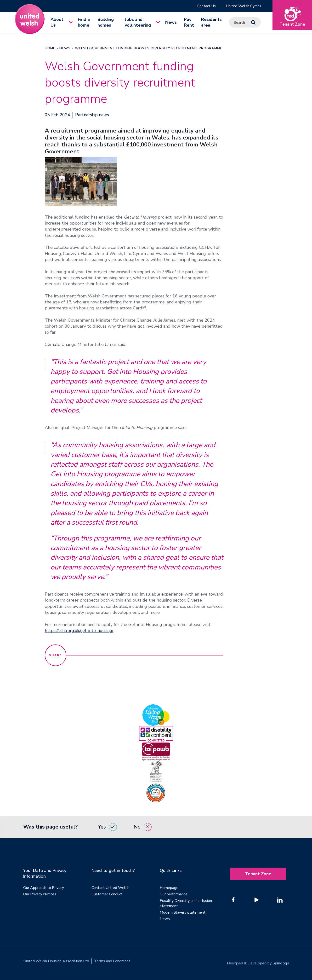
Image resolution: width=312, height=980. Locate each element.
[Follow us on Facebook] (233, 900)
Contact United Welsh (110, 888)
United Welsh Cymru (243, 6)
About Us (57, 23)
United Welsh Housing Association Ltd (56, 961)
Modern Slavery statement (183, 913)
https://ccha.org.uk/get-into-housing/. (80, 631)
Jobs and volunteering (138, 23)
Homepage (169, 888)
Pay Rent (189, 23)
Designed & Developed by (258, 961)
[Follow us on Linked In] (280, 900)
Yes (107, 827)
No (143, 827)
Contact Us (206, 6)
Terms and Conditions (112, 961)
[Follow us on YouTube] (257, 900)
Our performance (174, 894)
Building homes (106, 23)
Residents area (211, 23)
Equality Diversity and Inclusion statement (186, 904)
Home (50, 49)
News (171, 23)
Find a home (84, 23)
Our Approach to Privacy (44, 888)
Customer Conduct (107, 894)
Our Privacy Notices (40, 894)
